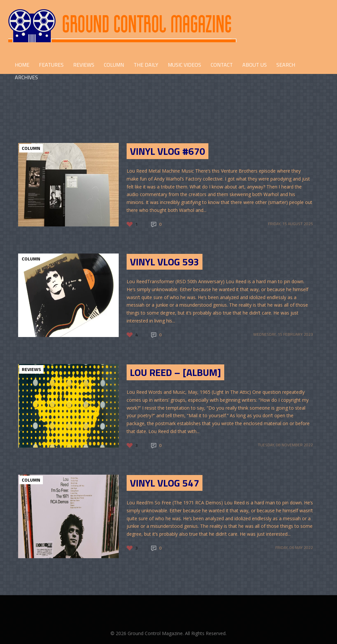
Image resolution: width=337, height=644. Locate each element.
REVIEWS (84, 65)
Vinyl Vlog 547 (165, 483)
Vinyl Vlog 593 (165, 262)
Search (286, 65)
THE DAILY (146, 65)
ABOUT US (255, 65)
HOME (22, 65)
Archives (26, 77)
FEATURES (51, 65)
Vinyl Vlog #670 (168, 151)
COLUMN (114, 65)
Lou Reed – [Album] (175, 372)
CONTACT (222, 65)
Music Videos (184, 65)
